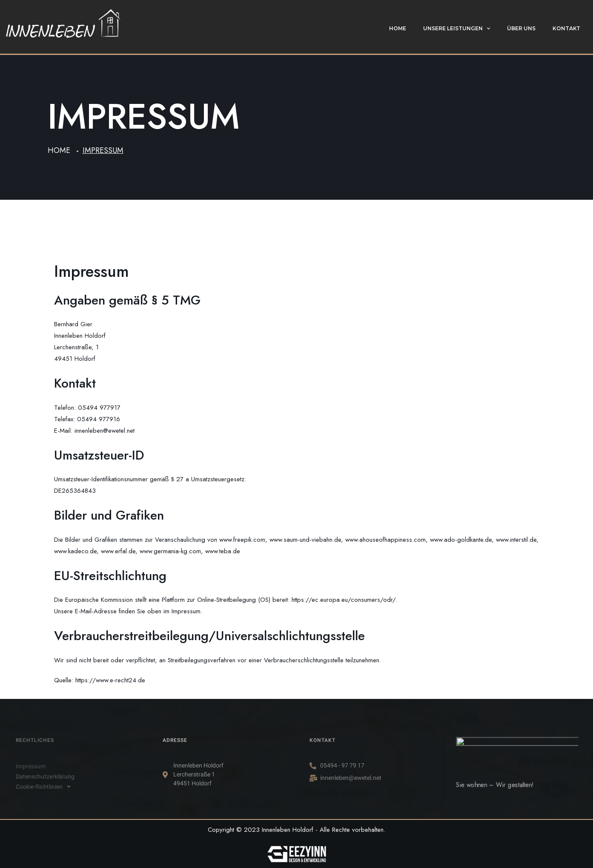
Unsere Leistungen (457, 29)
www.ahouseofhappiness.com (385, 540)
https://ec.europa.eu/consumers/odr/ (344, 600)
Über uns (521, 28)
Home (398, 28)
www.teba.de (223, 551)
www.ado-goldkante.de (461, 540)
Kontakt (566, 28)
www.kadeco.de (75, 551)
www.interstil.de (516, 540)
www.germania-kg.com (170, 551)
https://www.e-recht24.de (110, 680)
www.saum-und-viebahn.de (305, 540)
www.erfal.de (118, 551)
